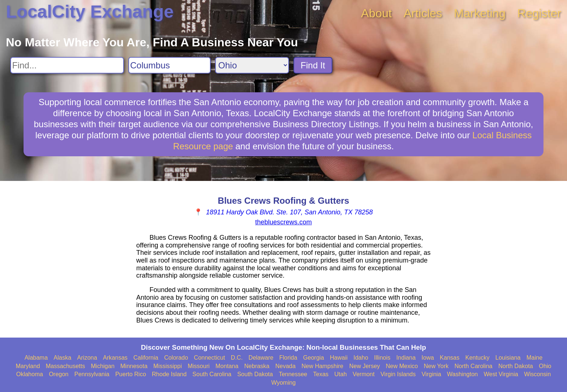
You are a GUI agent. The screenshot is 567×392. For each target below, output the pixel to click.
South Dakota (255, 374)
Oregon (59, 374)
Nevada (286, 366)
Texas (321, 374)
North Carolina (473, 366)
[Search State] (252, 65)
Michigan (103, 366)
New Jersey (365, 366)
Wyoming (284, 383)
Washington (463, 374)
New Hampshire (322, 366)
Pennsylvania (92, 374)
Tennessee (293, 374)
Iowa (428, 358)
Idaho (361, 358)
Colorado (176, 358)
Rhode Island (169, 374)
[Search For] (67, 65)
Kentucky (477, 358)
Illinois (382, 358)
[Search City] (170, 65)
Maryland (28, 366)
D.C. (237, 358)
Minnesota (134, 366)
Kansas (450, 358)
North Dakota (516, 366)
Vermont (364, 374)
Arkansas (115, 358)
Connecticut (209, 358)
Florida (288, 358)
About (377, 13)
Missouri (199, 366)
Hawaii (339, 358)
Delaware (261, 358)
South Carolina (212, 374)
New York (436, 366)
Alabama (36, 358)
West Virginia (501, 374)
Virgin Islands (398, 374)
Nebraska (257, 366)
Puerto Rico (131, 374)
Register (539, 13)
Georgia (313, 358)
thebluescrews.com (283, 222)
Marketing (480, 13)
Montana (227, 366)
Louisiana (508, 358)
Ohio (545, 366)
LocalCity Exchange (90, 12)
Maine (535, 358)
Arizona (87, 358)
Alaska (63, 358)
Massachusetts (66, 366)
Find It (313, 65)
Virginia (431, 374)
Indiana (406, 358)
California (146, 358)
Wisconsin (537, 374)
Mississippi (167, 366)
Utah (340, 374)
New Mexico (402, 366)
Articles (423, 13)
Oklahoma (30, 374)
